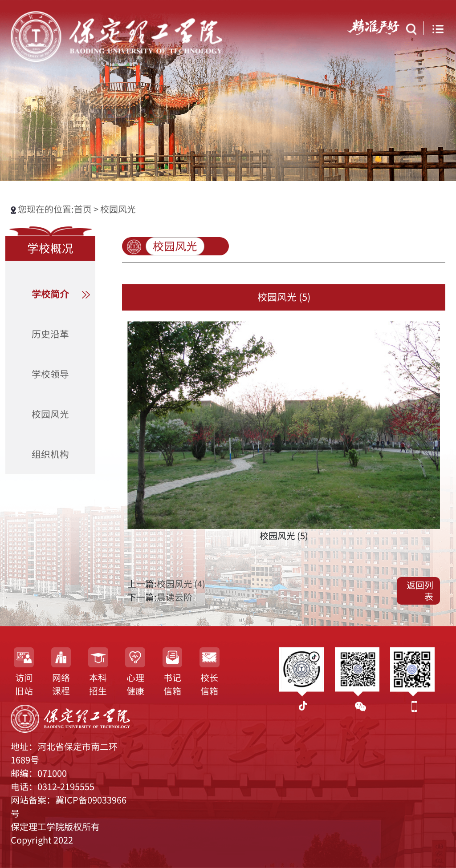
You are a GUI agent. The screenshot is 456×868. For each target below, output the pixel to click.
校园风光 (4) (181, 584)
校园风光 (118, 209)
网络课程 (61, 684)
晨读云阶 (175, 597)
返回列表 (420, 591)
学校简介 (50, 294)
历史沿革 (50, 334)
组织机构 (50, 454)
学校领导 (50, 374)
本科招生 (98, 684)
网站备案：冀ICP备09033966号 (69, 807)
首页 (84, 209)
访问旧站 (24, 684)
